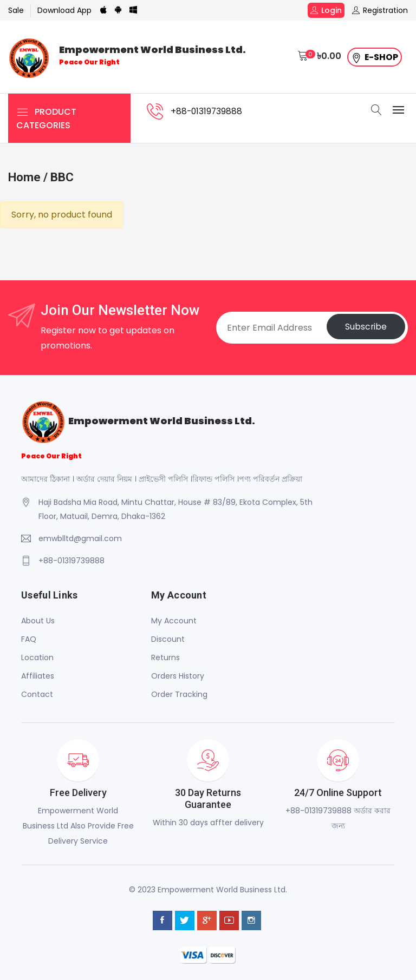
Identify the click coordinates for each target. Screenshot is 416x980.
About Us (38, 621)
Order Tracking (179, 694)
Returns (165, 657)
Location (37, 657)
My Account (174, 621)
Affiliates (38, 676)
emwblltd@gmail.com (80, 538)
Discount (168, 639)
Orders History (178, 676)
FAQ (29, 639)
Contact (37, 694)
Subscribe (365, 328)
